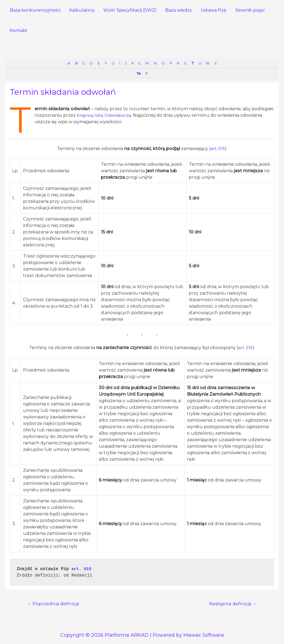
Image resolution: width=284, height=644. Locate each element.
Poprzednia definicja (54, 604)
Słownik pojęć (250, 10)
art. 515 (218, 149)
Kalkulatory (82, 10)
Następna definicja (232, 604)
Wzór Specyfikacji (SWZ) (130, 10)
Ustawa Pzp (214, 10)
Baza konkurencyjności (35, 10)
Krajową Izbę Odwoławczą (105, 116)
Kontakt (19, 30)
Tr (147, 74)
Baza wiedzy (179, 10)
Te (138, 74)
